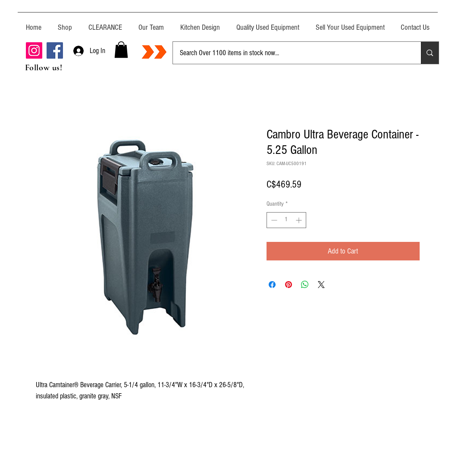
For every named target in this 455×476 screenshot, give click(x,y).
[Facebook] (55, 50)
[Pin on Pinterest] (289, 285)
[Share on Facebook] (272, 285)
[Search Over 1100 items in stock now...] (291, 53)
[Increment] (300, 220)
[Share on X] (321, 285)
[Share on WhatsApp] (305, 285)
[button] (121, 50)
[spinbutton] (286, 220)
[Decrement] (273, 220)
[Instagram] (34, 50)
